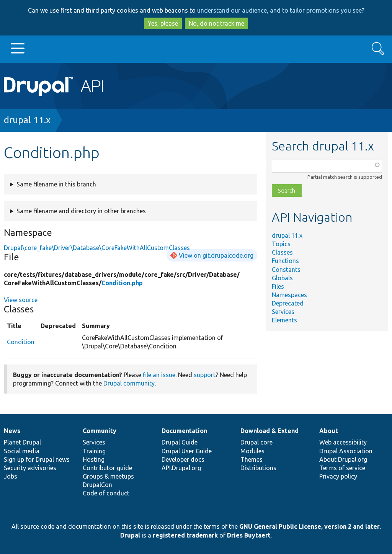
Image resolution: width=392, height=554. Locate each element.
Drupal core (256, 442)
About (329, 431)
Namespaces (289, 295)
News (12, 431)
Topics (281, 244)
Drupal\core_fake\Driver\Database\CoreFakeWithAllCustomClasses (97, 248)
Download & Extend (269, 431)
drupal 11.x (27, 120)
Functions (285, 261)
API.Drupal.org (181, 468)
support (205, 375)
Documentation (184, 431)
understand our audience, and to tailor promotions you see (279, 10)
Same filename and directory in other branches (81, 211)
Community (100, 431)
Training (94, 451)
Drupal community (129, 383)
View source (21, 300)
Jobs (11, 476)
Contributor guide (107, 468)
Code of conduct (106, 493)
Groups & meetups (108, 476)
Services (283, 312)
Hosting (94, 459)
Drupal (130, 535)
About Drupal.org (343, 459)
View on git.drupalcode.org (216, 255)
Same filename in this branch (56, 184)
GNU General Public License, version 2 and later (310, 526)
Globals (282, 278)
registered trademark (185, 535)
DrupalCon (97, 485)
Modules (252, 451)
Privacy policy (338, 476)
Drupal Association (346, 451)
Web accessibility (343, 442)
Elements (284, 320)
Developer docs (183, 459)
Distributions (258, 468)
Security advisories (30, 468)
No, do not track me (216, 23)
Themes (252, 459)
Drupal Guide (180, 442)
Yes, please (163, 23)
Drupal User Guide (187, 451)
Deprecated (288, 303)
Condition (21, 342)
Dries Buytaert (249, 535)
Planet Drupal (22, 442)
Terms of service (342, 468)
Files (278, 286)
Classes (282, 252)
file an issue (159, 375)
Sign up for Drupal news (37, 459)
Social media (22, 451)
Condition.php (122, 283)
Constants (286, 270)
